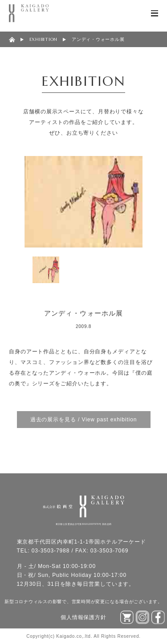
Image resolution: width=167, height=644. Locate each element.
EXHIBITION (44, 40)
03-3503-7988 (51, 551)
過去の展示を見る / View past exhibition (84, 420)
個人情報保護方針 (83, 617)
